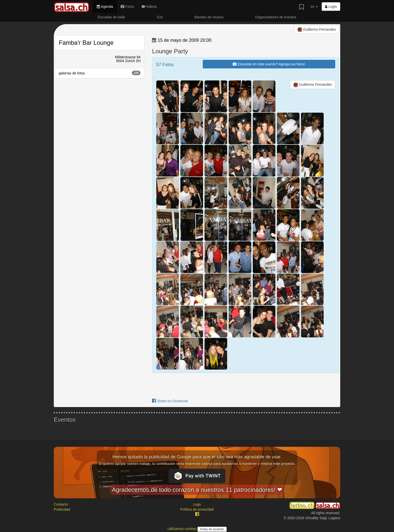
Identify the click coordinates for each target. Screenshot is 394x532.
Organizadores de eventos (276, 17)
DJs (160, 17)
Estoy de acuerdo (212, 529)
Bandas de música (209, 17)
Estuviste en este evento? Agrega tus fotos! (269, 64)
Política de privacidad (197, 509)
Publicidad (62, 509)
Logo (197, 504)
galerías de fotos (100, 73)
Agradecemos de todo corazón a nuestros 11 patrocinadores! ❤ (197, 490)
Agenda (105, 7)
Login (331, 7)
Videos (149, 7)
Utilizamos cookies (182, 529)
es (314, 7)
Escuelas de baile (112, 17)
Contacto (61, 504)
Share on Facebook (170, 401)
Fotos (127, 7)
